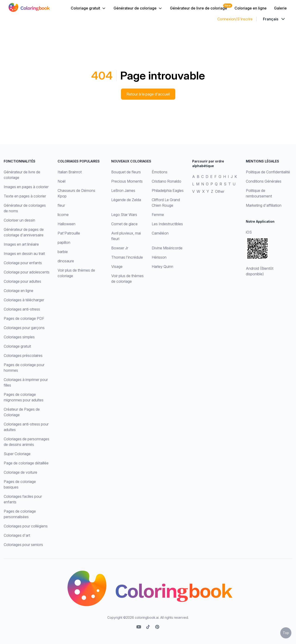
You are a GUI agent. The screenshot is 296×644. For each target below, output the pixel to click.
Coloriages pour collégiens (26, 526)
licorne (63, 215)
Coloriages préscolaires (23, 355)
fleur (61, 205)
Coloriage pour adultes (22, 281)
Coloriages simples (19, 337)
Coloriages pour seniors (23, 545)
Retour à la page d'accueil (148, 94)
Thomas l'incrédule (127, 257)
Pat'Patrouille (69, 233)
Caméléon (160, 233)
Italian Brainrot (70, 172)
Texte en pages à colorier (25, 196)
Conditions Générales (264, 181)
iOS (249, 232)
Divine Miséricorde (167, 248)
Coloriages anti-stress (22, 309)
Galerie (280, 8)
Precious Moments (127, 181)
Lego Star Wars (124, 215)
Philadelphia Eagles (168, 190)
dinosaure (66, 261)
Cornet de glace (124, 224)
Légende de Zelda (126, 200)
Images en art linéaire (21, 244)
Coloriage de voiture (20, 472)
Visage (117, 266)
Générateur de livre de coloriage (199, 8)
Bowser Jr (120, 248)
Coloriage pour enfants (23, 263)
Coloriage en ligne (251, 8)
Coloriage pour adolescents (27, 272)
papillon (64, 242)
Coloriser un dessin (19, 220)
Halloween (66, 224)
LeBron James (123, 190)
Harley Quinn (162, 266)
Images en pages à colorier (26, 187)
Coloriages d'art (17, 535)
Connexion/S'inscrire (235, 19)
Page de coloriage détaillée (26, 463)
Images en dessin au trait (24, 254)
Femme (158, 215)
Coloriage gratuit (88, 8)
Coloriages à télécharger (24, 300)
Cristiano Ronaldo (166, 181)
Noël (62, 181)
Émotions (160, 172)
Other (220, 191)
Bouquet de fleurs (126, 172)
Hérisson (159, 257)
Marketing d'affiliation (264, 205)
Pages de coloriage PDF (24, 318)
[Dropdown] (274, 19)
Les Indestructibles (167, 224)
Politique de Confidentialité (268, 172)
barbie (63, 252)
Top (286, 633)
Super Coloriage (17, 454)
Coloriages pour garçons (24, 328)
